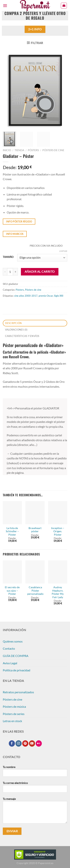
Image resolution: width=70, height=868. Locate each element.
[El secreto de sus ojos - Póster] (12, 572)
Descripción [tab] (13, 323)
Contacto (9, 648)
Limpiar (63, 251)
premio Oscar (46, 296)
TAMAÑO (8, 257)
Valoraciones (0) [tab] (16, 330)
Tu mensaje (35, 812)
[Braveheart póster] (35, 513)
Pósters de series (14, 714)
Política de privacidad (17, 670)
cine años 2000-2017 (26, 296)
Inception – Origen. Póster (58, 531)
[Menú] (5, 6)
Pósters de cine (53, 150)
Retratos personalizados (18, 692)
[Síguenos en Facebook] (12, 743)
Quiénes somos (13, 641)
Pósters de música (14, 706)
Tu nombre (35, 772)
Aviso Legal (10, 663)
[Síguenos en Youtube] (32, 743)
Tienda (19, 150)
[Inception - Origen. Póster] (58, 513)
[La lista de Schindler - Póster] (12, 513)
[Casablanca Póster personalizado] (35, 572)
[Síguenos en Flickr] (39, 743)
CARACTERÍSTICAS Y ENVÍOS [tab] (22, 336)
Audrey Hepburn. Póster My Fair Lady (58, 592)
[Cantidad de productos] (10, 272)
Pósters (33, 150)
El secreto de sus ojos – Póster (12, 591)
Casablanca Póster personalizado (35, 591)
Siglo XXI (59, 296)
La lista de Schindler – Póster (12, 531)
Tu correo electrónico (35, 788)
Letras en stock (12, 721)
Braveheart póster (35, 530)
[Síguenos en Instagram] (19, 743)
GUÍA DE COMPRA (16, 656)
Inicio (7, 150)
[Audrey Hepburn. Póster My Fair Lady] (58, 572)
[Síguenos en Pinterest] (25, 743)
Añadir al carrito (40, 272)
